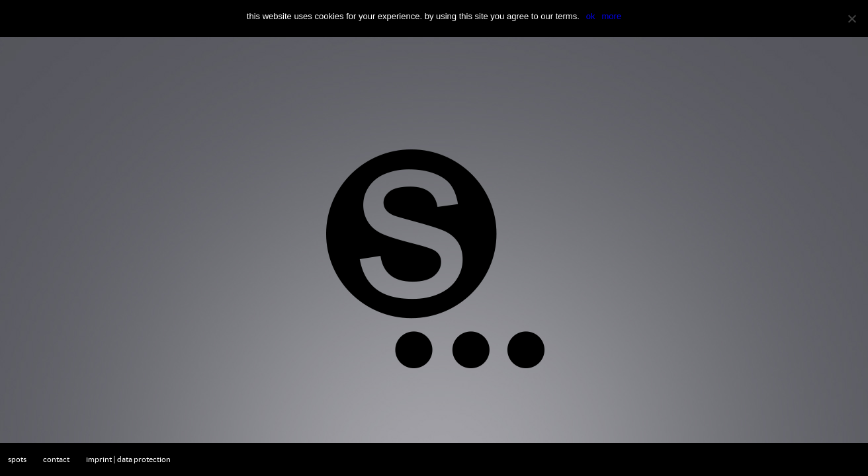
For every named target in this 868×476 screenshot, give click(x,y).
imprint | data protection (128, 459)
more (612, 16)
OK (591, 16)
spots (17, 459)
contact (56, 459)
